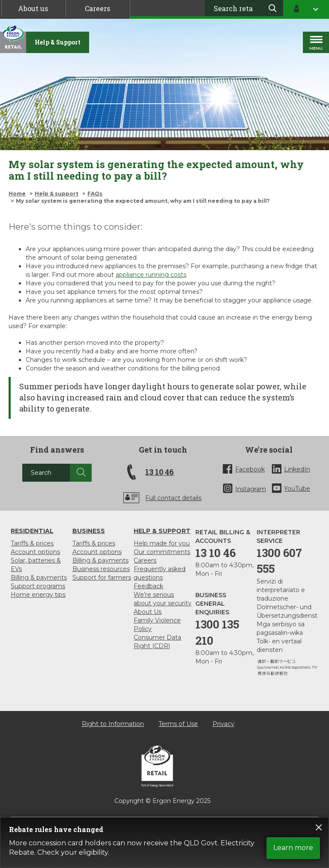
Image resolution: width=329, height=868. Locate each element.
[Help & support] (58, 42)
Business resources (101, 569)
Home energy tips (38, 595)
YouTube (297, 489)
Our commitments (162, 552)
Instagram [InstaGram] (251, 489)
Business (89, 531)
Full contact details (173, 498)
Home (17, 194)
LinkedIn (297, 469)
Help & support (57, 194)
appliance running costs (151, 275)
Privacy (223, 724)
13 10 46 (160, 472)
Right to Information (113, 724)
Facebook (250, 469)
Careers (97, 8)
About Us (148, 612)
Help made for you (162, 543)
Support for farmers (102, 578)
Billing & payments (39, 578)
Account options (35, 552)
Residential (32, 531)
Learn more (293, 848)
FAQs (95, 194)
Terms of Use (178, 724)
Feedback (148, 586)
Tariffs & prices (32, 543)
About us (33, 8)
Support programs (38, 586)
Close (319, 827)
